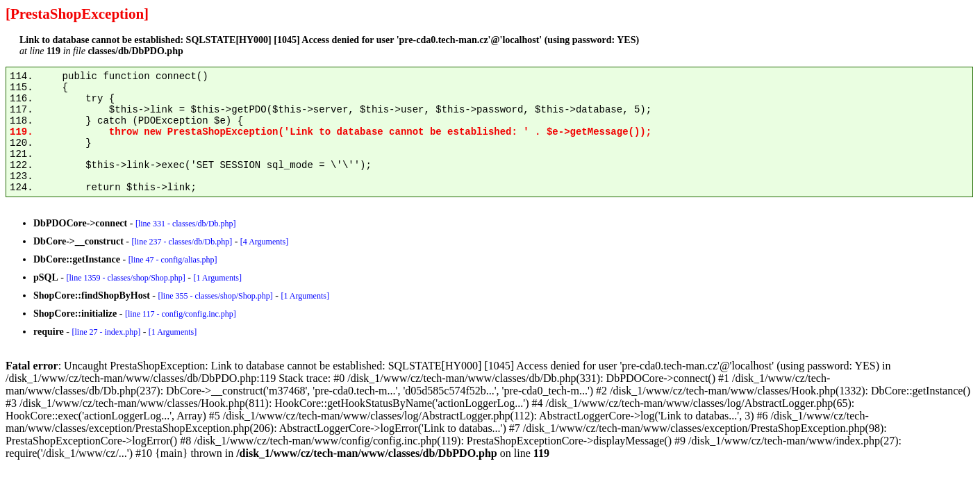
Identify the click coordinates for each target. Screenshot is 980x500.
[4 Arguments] (264, 242)
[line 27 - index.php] (106, 332)
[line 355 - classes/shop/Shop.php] (215, 296)
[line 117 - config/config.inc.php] (181, 314)
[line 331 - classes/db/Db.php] (186, 224)
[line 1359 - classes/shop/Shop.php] (125, 278)
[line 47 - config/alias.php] (173, 260)
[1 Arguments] (217, 278)
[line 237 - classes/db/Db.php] (182, 242)
